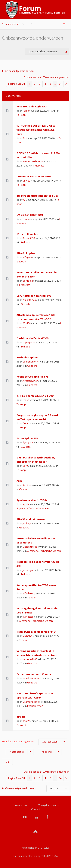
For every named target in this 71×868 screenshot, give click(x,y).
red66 (26, 400)
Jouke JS (27, 523)
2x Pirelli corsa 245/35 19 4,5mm (35, 396)
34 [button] (60, 84)
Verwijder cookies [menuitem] (48, 805)
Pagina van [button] (17, 84)
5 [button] (50, 84)
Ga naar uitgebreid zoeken (19, 71)
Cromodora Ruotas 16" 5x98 (34, 176)
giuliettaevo (29, 300)
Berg (25, 466)
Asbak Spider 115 (27, 438)
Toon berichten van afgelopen (35, 742)
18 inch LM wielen (27, 234)
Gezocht (21, 261)
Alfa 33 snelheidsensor (31, 519)
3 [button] (40, 84)
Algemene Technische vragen (33, 508)
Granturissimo (31, 702)
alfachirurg (29, 593)
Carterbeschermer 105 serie (34, 674)
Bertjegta (28, 281)
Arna (20, 481)
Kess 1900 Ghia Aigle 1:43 (32, 106)
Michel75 (28, 636)
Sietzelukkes (30, 547)
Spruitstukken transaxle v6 (34, 296)
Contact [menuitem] (35, 809)
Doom (26, 423)
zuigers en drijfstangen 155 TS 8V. (38, 196)
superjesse (29, 342)
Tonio (26, 111)
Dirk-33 (26, 181)
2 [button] (35, 84)
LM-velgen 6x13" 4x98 (30, 215)
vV (24, 200)
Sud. (25, 138)
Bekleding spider (27, 357)
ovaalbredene (31, 678)
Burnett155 (29, 238)
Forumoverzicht (10, 24)
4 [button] (45, 84)
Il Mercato (39, 166)
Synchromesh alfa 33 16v (32, 500)
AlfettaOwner (30, 381)
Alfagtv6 (27, 257)
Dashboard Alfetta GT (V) (32, 338)
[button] (66, 84)
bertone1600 (30, 659)
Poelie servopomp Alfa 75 (32, 377)
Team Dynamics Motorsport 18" (36, 632)
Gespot (23, 489)
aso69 (26, 721)
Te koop (21, 115)
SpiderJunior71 (31, 362)
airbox (21, 717)
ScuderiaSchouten (33, 161)
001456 (26, 323)
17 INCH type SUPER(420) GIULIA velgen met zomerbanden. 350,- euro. (36, 130)
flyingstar (28, 442)
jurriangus (28, 570)
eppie (26, 504)
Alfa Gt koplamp (27, 253)
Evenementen (35, 706)
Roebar (27, 485)
